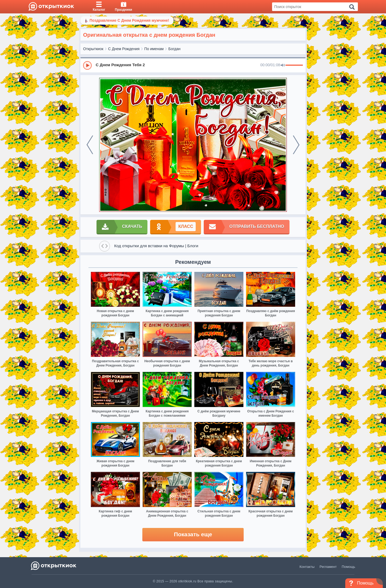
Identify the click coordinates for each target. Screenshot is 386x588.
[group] (193, 65)
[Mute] (283, 65)
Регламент (328, 567)
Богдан (174, 49)
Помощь (348, 567)
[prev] (90, 145)
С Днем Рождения (124, 49)
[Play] (87, 65)
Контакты (307, 567)
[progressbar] (294, 65)
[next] (296, 145)
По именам (154, 49)
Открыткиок (93, 49)
